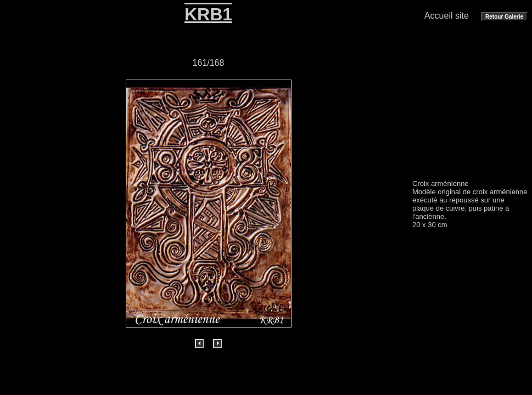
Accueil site (447, 16)
